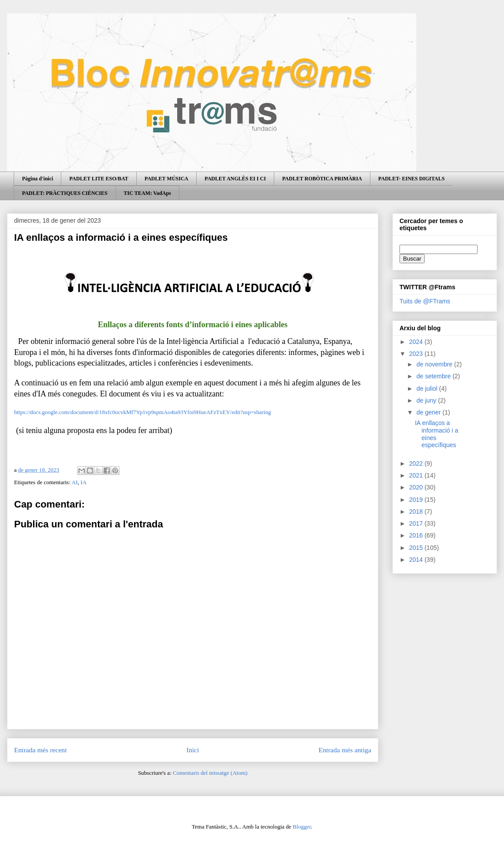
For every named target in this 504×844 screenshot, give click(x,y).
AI (75, 482)
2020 (417, 487)
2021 (417, 475)
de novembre (435, 364)
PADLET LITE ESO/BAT (99, 179)
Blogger (302, 827)
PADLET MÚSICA (166, 179)
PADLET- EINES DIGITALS (412, 179)
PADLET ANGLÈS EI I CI (235, 179)
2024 (417, 342)
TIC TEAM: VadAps (147, 193)
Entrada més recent (41, 750)
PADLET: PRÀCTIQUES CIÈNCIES (65, 193)
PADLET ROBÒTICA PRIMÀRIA (322, 179)
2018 (417, 512)
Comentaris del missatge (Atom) (210, 773)
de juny (427, 400)
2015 (417, 548)
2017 (417, 523)
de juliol (427, 388)
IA (84, 482)
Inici (193, 750)
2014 (417, 560)
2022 (417, 463)
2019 (417, 500)
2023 (417, 354)
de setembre (434, 376)
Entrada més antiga (345, 750)
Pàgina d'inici (37, 179)
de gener (429, 412)
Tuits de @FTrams (425, 301)
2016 (417, 535)
